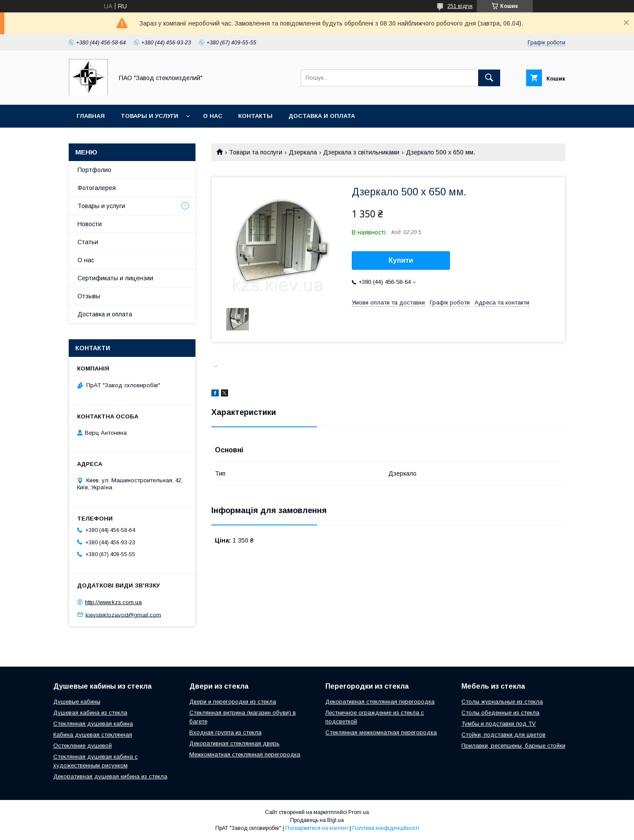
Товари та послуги (256, 152)
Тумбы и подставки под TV (499, 724)
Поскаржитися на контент (317, 828)
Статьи (88, 242)
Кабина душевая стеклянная (93, 735)
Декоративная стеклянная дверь (234, 743)
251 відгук (460, 6)
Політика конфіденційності (386, 828)
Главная (91, 116)
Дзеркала (303, 152)
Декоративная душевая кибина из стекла (110, 776)
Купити (401, 260)
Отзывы (89, 296)
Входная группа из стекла (225, 732)
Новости (90, 224)
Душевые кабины (77, 702)
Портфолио (94, 170)
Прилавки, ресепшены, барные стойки (513, 746)
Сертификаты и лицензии (115, 278)
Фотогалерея (97, 188)
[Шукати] (489, 78)
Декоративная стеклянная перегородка (380, 702)
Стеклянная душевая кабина (93, 724)
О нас (213, 116)
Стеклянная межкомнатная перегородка (381, 732)
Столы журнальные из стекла (502, 702)
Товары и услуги (149, 116)
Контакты (255, 116)
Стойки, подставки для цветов (503, 735)
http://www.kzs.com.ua (113, 602)
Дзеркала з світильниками (361, 152)
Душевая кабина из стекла (90, 713)
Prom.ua (359, 812)
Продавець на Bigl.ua (317, 820)
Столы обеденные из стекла (500, 713)
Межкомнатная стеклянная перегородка (245, 754)
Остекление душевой (83, 746)
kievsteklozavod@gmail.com (123, 614)
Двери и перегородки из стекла (233, 702)
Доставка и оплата (322, 116)
